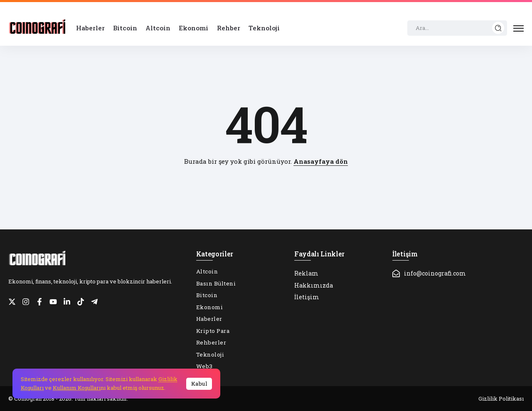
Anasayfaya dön (321, 161)
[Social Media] (12, 302)
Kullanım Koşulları (77, 388)
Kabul (199, 384)
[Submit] (498, 28)
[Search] (457, 28)
